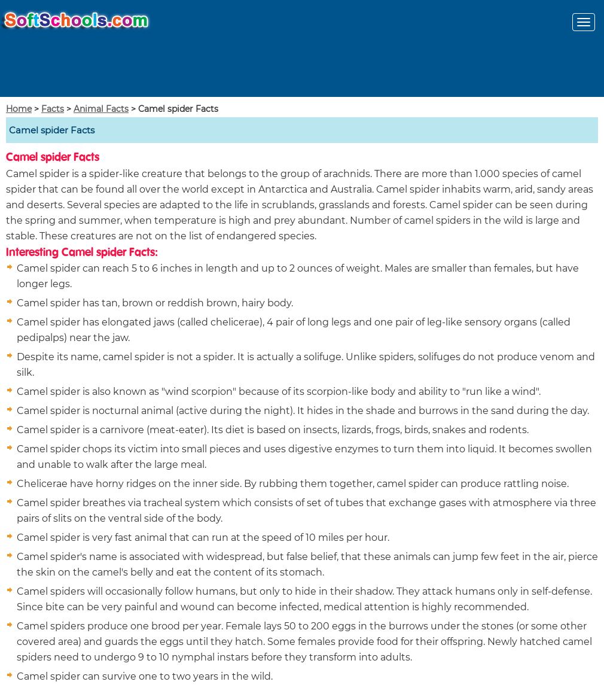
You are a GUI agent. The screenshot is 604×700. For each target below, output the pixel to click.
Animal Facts (101, 109)
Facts (53, 109)
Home (19, 109)
